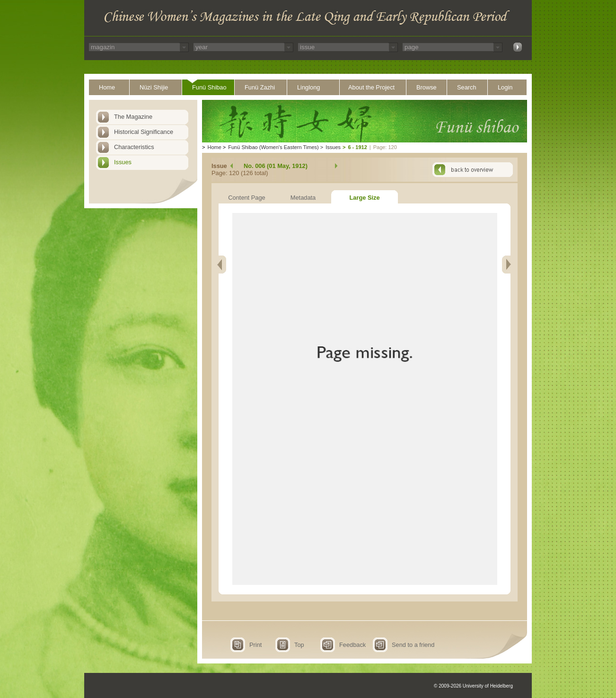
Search (467, 87)
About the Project (371, 87)
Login (505, 87)
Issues (123, 162)
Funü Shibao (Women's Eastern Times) (273, 147)
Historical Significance (144, 132)
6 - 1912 (357, 147)
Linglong (308, 87)
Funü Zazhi (260, 87)
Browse (427, 87)
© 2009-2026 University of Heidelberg (473, 686)
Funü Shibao (209, 87)
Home (107, 87)
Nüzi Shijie (154, 87)
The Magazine (133, 117)
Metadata (303, 198)
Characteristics (134, 147)
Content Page (246, 198)
